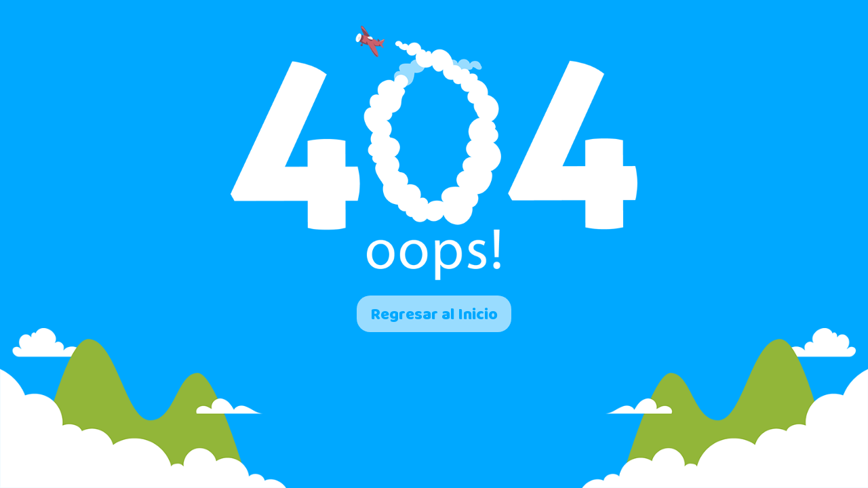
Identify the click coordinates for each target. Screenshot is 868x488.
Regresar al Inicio (434, 314)
